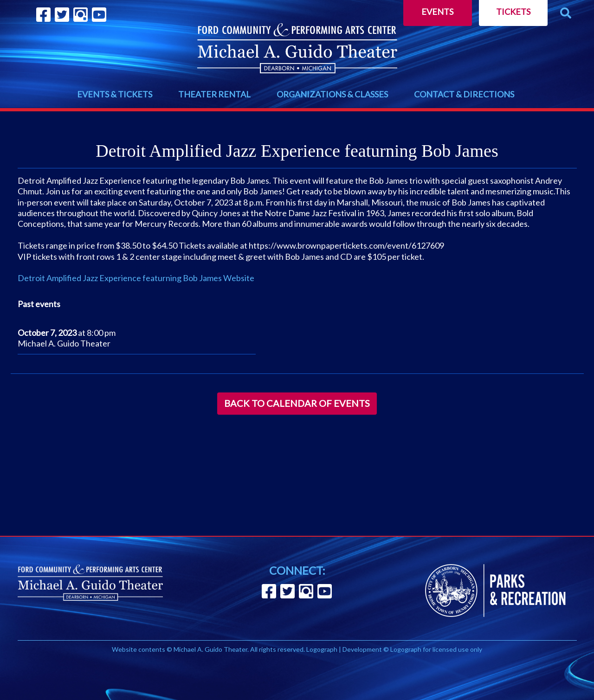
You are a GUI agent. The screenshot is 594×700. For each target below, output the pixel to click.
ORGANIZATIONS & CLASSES (332, 94)
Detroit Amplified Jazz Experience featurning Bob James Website (136, 278)
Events (437, 12)
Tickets (513, 12)
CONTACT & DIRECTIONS (464, 94)
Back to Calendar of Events (297, 403)
